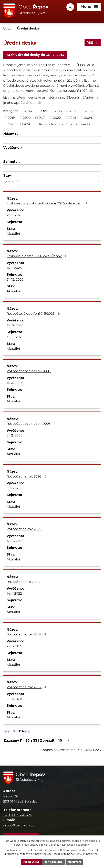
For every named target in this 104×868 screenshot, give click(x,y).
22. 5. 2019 (14, 646)
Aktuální (13, 234)
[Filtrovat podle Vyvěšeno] (52, 154)
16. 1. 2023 (14, 268)
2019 (11, 118)
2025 (12, 124)
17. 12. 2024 (15, 541)
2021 (42, 118)
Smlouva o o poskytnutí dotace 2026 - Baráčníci (48, 203)
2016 (58, 111)
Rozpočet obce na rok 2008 (32, 371)
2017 (73, 111)
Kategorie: (11, 111)
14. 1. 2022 (14, 593)
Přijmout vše (31, 862)
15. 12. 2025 (15, 325)
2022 (57, 118)
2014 (28, 111)
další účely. (84, 845)
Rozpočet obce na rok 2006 (32, 424)
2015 (43, 111)
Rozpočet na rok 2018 (27, 687)
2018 (88, 111)
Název (10, 134)
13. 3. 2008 (15, 383)
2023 (72, 118)
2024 (88, 118)
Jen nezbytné (54, 862)
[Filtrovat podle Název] (52, 140)
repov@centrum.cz (19, 825)
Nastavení (74, 862)
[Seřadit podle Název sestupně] (18, 134)
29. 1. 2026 (15, 215)
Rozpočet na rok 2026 (27, 476)
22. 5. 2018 (14, 699)
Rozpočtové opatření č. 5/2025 (34, 314)
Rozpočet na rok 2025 (27, 529)
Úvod (7, 28)
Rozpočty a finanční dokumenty (64, 124)
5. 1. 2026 (14, 488)
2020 (27, 118)
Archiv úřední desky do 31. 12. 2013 (35, 55)
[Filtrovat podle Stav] (52, 182)
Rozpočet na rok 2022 (27, 582)
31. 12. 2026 (15, 279)
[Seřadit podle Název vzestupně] (18, 133)
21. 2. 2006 (15, 435)
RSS (93, 43)
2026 (27, 124)
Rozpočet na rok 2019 (27, 634)
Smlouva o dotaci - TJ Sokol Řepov (37, 256)
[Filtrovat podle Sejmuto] (52, 168)
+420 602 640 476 (18, 815)
